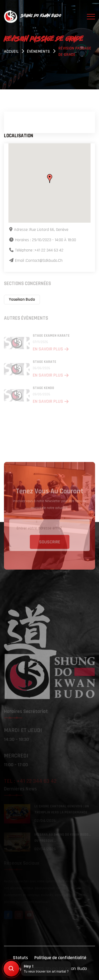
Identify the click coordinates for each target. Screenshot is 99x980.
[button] (50, 179)
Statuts (20, 958)
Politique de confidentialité (60, 958)
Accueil (11, 52)
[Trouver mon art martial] (11, 969)
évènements (38, 52)
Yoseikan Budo (22, 299)
